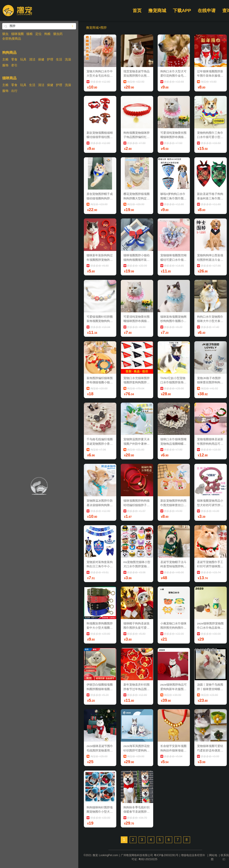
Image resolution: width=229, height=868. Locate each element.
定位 (38, 34)
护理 (50, 59)
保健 (41, 59)
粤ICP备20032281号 (166, 855)
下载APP (182, 11)
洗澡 (68, 59)
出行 (14, 91)
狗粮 (47, 34)
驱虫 (5, 34)
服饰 (5, 65)
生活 (59, 59)
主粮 (5, 59)
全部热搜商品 (12, 39)
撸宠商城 (157, 11)
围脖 (104, 28)
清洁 (32, 59)
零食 (14, 59)
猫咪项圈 (17, 34)
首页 (137, 11)
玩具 (23, 59)
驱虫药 (58, 34)
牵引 (14, 65)
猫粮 (30, 34)
